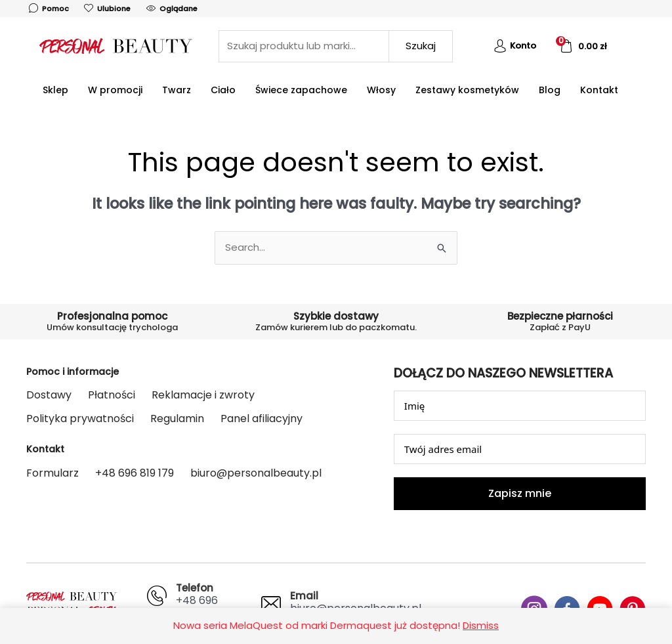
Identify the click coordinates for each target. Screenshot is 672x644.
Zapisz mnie (520, 493)
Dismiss (481, 625)
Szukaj (421, 46)
